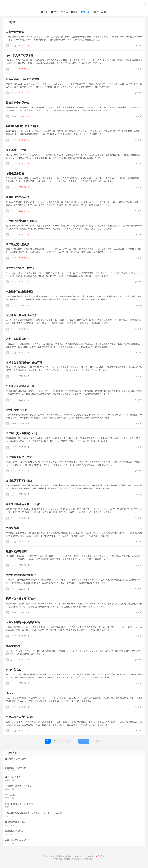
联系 (98, 857)
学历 (54, 12)
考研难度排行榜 (15, 174)
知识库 (85, 12)
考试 (64, 12)
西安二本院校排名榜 (17, 340)
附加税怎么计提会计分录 (20, 387)
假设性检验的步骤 (16, 411)
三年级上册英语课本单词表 (21, 222)
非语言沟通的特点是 (17, 198)
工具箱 (104, 12)
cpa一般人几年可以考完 (20, 56)
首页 (44, 12)
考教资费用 (12, 529)
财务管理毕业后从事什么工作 (23, 505)
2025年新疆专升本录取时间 (22, 127)
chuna (9, 694)
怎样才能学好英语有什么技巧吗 (24, 363)
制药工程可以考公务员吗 (20, 718)
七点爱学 (74, 5)
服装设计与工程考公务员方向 (23, 80)
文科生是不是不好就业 (19, 481)
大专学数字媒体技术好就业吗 (23, 623)
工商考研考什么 (15, 33)
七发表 (95, 12)
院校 (74, 12)
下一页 (84, 742)
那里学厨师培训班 (16, 552)
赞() (138, 46)
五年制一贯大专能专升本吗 (21, 434)
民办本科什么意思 (16, 151)
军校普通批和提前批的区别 (21, 576)
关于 (103, 857)
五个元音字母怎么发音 (19, 458)
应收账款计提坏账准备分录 (21, 316)
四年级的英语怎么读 (17, 245)
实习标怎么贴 (14, 670)
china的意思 (13, 647)
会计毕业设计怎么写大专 (20, 269)
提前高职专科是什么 (17, 103)
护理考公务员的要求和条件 (21, 600)
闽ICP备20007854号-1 (86, 857)
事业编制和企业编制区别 (20, 292)
